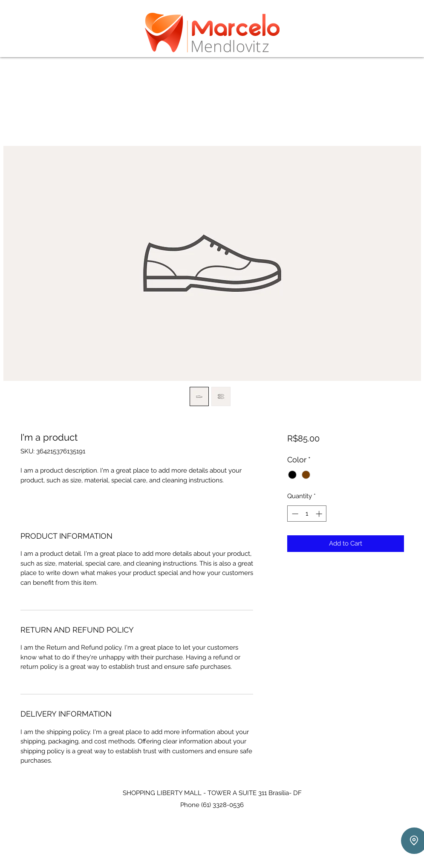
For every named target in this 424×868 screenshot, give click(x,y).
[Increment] (320, 514)
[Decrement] (294, 514)
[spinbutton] (307, 514)
